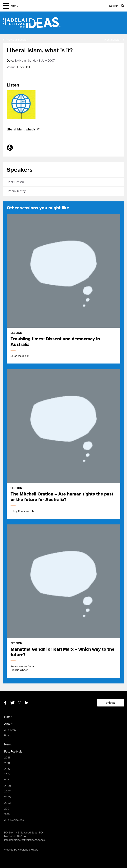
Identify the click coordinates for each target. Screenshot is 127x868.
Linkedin (27, 703)
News (8, 744)
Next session (113, 40)
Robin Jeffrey (17, 191)
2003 (7, 803)
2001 (7, 809)
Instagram (19, 703)
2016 (7, 769)
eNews (111, 703)
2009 (7, 786)
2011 (7, 780)
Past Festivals (13, 752)
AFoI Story (10, 730)
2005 (7, 797)
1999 (7, 814)
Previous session (17, 40)
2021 (7, 758)
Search (114, 6)
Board (8, 736)
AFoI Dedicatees (14, 820)
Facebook (5, 703)
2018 (7, 763)
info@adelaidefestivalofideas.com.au (25, 840)
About (8, 724)
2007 (7, 792)
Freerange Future (28, 850)
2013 (7, 774)
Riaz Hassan (16, 182)
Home (8, 717)
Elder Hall (24, 67)
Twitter (12, 703)
